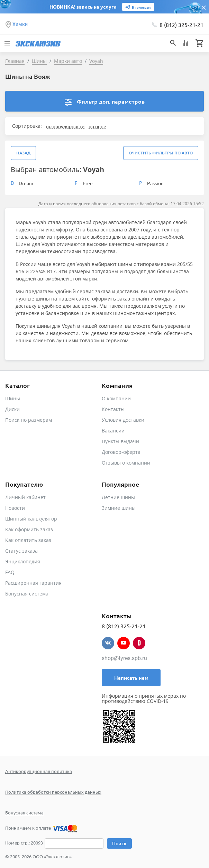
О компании (116, 398)
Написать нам (131, 678)
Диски (12, 409)
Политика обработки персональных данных (53, 792)
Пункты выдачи (120, 441)
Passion (155, 183)
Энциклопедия (23, 561)
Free (88, 183)
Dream (26, 183)
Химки (20, 24)
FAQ (10, 572)
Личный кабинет (25, 497)
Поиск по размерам (29, 420)
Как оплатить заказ (28, 540)
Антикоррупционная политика (39, 771)
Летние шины (118, 497)
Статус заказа (21, 551)
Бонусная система (27, 594)
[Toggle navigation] (7, 43)
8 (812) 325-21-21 (181, 25)
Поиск (119, 843)
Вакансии (113, 431)
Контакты (113, 409)
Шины (13, 398)
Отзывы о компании (126, 463)
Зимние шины (119, 508)
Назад (23, 153)
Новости (15, 508)
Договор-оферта (121, 452)
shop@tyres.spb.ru (124, 658)
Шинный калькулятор (31, 519)
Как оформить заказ (29, 529)
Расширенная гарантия (33, 583)
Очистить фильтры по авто (161, 153)
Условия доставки (123, 420)
